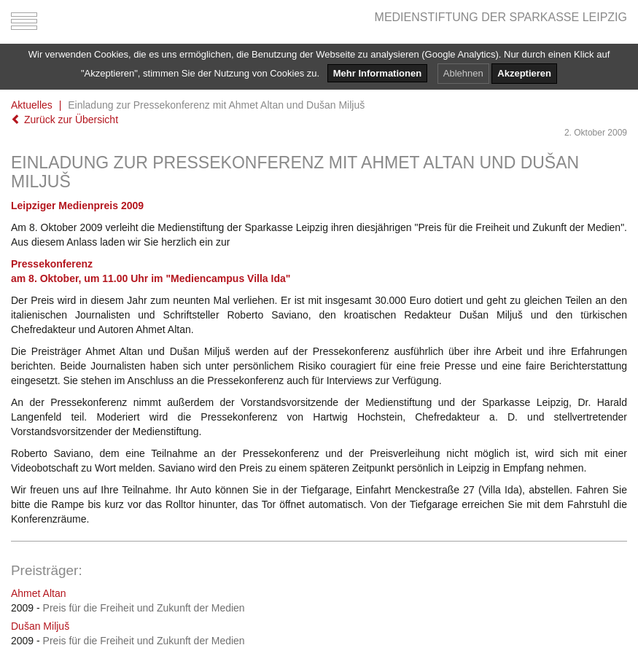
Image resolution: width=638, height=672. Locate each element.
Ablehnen (463, 73)
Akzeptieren (524, 73)
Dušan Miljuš (40, 626)
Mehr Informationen (377, 73)
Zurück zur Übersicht (65, 120)
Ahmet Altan (39, 593)
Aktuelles (32, 105)
